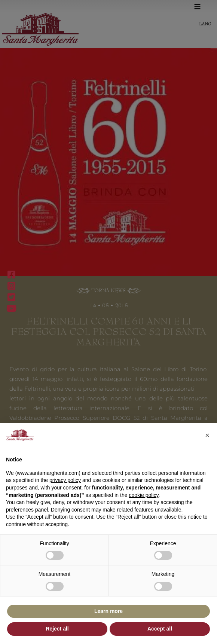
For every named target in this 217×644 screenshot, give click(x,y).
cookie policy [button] (143, 495)
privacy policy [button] (65, 480)
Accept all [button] (160, 629)
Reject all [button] (57, 629)
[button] (207, 435)
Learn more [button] (109, 611)
